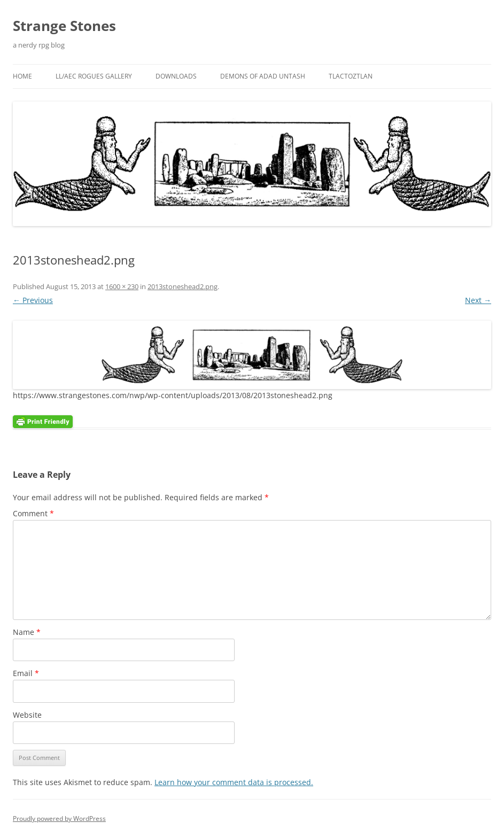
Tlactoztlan (351, 76)
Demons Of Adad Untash (263, 76)
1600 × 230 (122, 286)
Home (22, 76)
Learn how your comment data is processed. (234, 782)
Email (26, 673)
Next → (478, 300)
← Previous (33, 300)
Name (27, 632)
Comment (33, 513)
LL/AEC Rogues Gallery (94, 76)
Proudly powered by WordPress (59, 818)
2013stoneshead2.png (183, 286)
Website (27, 715)
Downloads (176, 76)
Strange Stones (64, 26)
